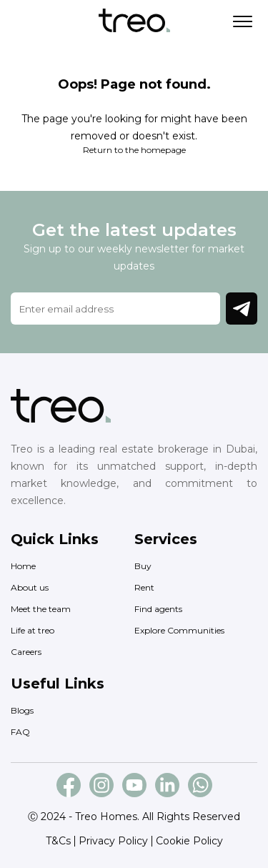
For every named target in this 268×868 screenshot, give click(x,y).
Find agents (158, 609)
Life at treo (33, 630)
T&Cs (58, 841)
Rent (144, 587)
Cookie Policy (189, 841)
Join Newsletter (242, 309)
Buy (143, 566)
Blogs (22, 710)
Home (23, 566)
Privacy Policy (113, 841)
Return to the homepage (134, 150)
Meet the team (41, 609)
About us (30, 587)
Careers (26, 652)
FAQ (20, 732)
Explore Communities (179, 630)
